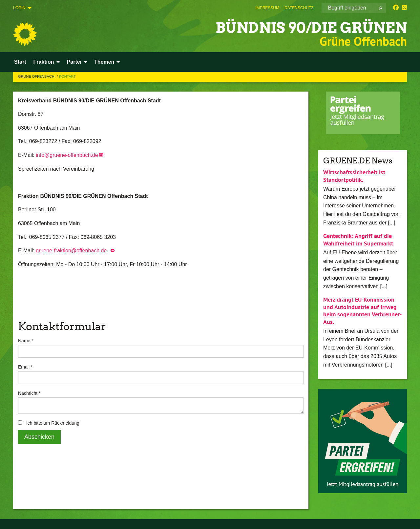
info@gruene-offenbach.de (67, 155)
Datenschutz (299, 8)
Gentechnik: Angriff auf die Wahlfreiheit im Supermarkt (358, 240)
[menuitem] (267, 8)
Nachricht (29, 393)
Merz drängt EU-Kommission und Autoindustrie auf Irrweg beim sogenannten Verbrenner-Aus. (362, 311)
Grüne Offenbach (37, 76)
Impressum (267, 8)
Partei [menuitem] (74, 62)
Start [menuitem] (20, 62)
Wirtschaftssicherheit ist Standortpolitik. (354, 176)
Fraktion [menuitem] (43, 62)
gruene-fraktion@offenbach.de (73, 251)
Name (26, 341)
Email (25, 367)
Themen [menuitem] (104, 62)
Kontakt (67, 76)
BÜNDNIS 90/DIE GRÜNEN (311, 28)
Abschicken (39, 437)
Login (19, 8)
